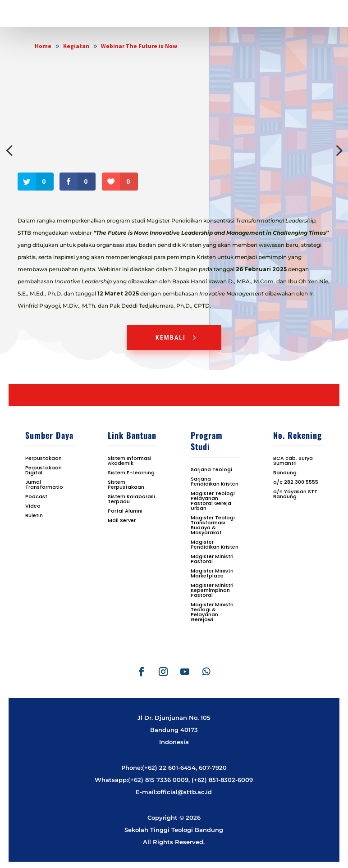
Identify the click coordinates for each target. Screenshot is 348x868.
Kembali (171, 337)
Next (337, 150)
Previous (11, 150)
